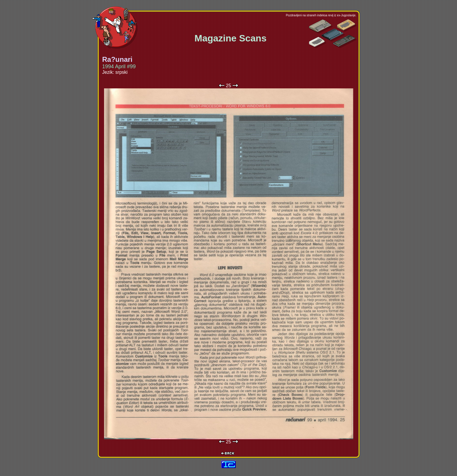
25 (228, 86)
